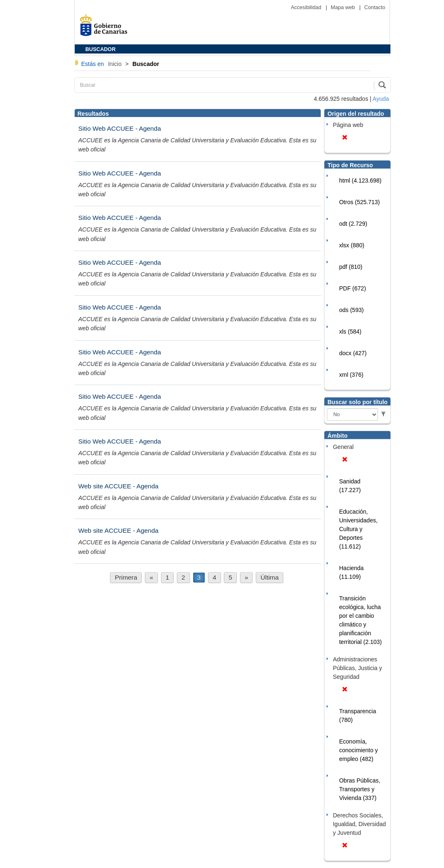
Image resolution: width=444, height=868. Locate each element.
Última (270, 577)
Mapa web (343, 7)
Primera (126, 577)
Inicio (116, 64)
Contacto (375, 7)
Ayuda (381, 99)
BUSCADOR (101, 49)
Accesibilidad (307, 7)
